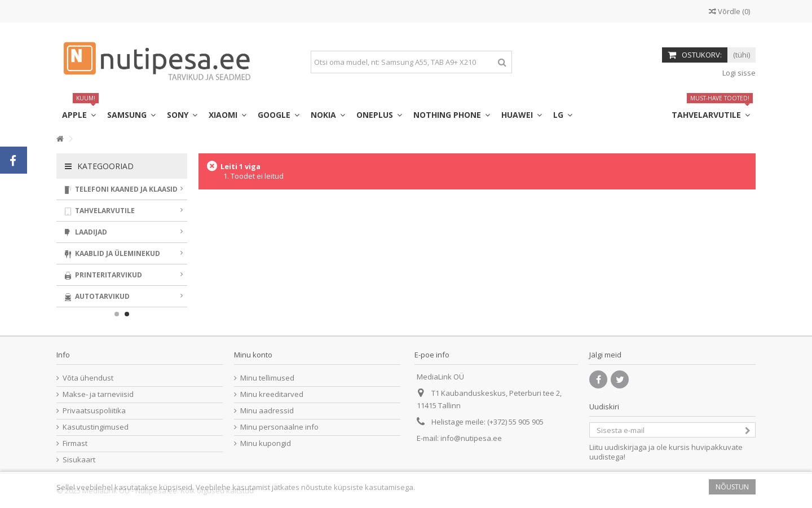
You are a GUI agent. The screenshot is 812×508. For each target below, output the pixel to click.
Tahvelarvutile (124, 211)
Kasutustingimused (96, 427)
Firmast (75, 443)
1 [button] (117, 314)
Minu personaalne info (279, 427)
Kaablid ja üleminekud (124, 253)
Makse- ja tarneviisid (98, 394)
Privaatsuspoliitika (94, 411)
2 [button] (127, 314)
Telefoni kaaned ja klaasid (124, 189)
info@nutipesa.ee (471, 438)
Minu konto (253, 355)
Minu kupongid (266, 443)
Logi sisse (738, 73)
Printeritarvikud (124, 275)
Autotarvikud (124, 296)
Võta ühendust (88, 378)
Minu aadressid (267, 411)
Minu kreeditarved (272, 394)
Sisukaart (79, 460)
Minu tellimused (267, 378)
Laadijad (124, 232)
